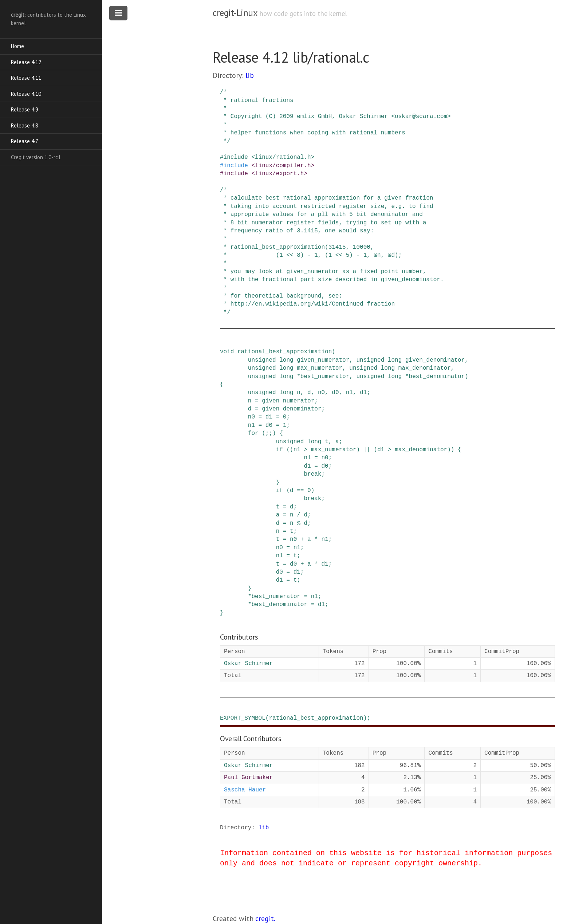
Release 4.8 (25, 125)
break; (314, 474)
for (253, 433)
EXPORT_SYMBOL (243, 718)
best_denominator (437, 377)
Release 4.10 (26, 94)
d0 (335, 393)
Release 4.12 (26, 62)
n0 (321, 393)
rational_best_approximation (285, 352)
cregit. (265, 919)
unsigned (262, 360)
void (227, 352)
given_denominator (435, 360)
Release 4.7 (25, 141)
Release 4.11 (26, 78)
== (300, 491)
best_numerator (325, 377)
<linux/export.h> (279, 174)
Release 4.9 (25, 109)
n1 (349, 393)
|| (367, 450)
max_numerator (320, 368)
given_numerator (323, 360)
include (236, 157)
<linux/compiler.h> (283, 166)
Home (17, 46)
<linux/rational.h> (283, 157)
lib (250, 75)
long (286, 360)
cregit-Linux (235, 13)
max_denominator (425, 368)
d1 (363, 393)
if (279, 450)
